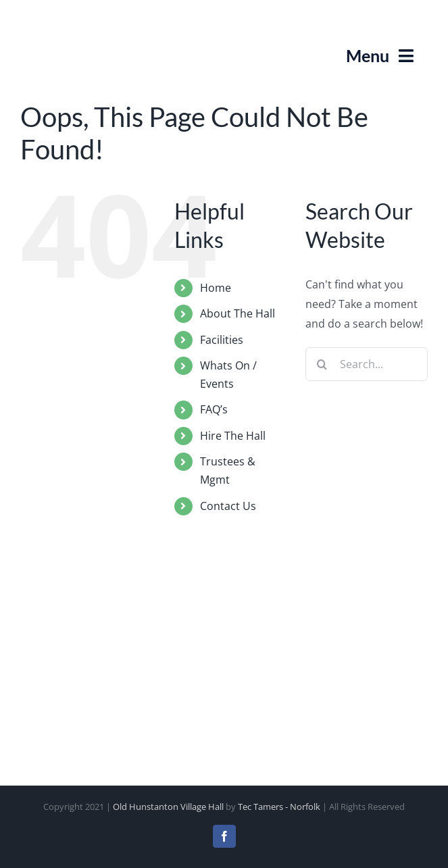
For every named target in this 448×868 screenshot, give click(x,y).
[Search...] (367, 364)
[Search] (322, 364)
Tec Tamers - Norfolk (279, 807)
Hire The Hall (233, 436)
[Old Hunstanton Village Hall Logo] (54, 16)
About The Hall (238, 313)
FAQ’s (214, 409)
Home (216, 288)
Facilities (222, 340)
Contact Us (228, 506)
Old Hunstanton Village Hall (168, 807)
